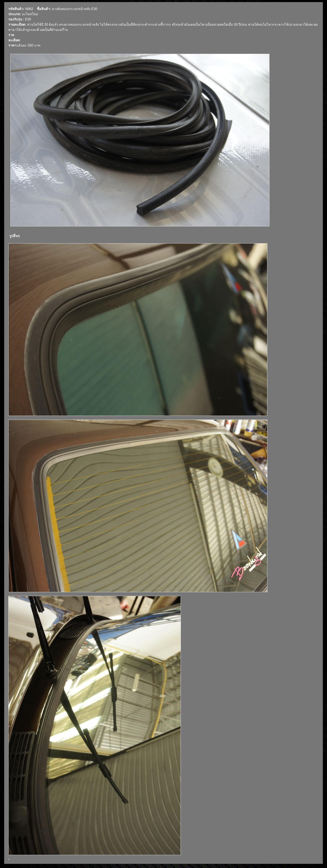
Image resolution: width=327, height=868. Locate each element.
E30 (28, 19)
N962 (29, 9)
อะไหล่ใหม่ (30, 14)
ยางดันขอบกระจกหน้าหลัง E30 (75, 9)
